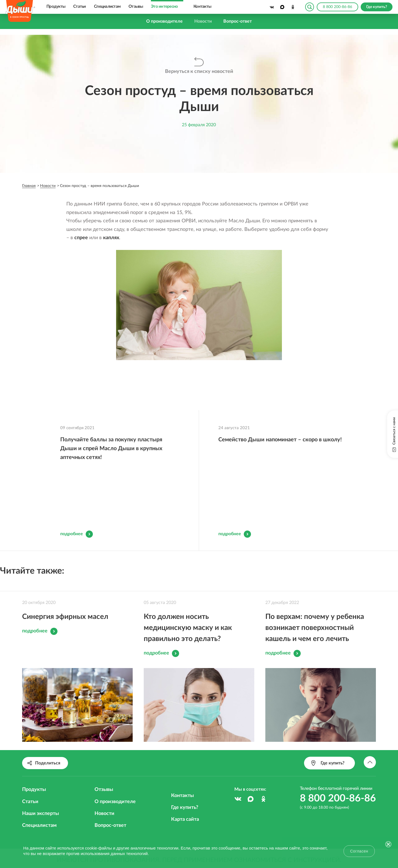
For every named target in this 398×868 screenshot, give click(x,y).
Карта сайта (185, 800)
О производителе (164, 21)
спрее (81, 238)
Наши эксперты (40, 795)
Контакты (202, 6)
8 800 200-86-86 (337, 7)
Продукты (56, 6)
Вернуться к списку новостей (199, 72)
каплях (111, 238)
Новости (203, 21)
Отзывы (136, 6)
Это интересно (164, 6)
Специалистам (107, 6)
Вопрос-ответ (238, 21)
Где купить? (185, 788)
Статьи (80, 6)
